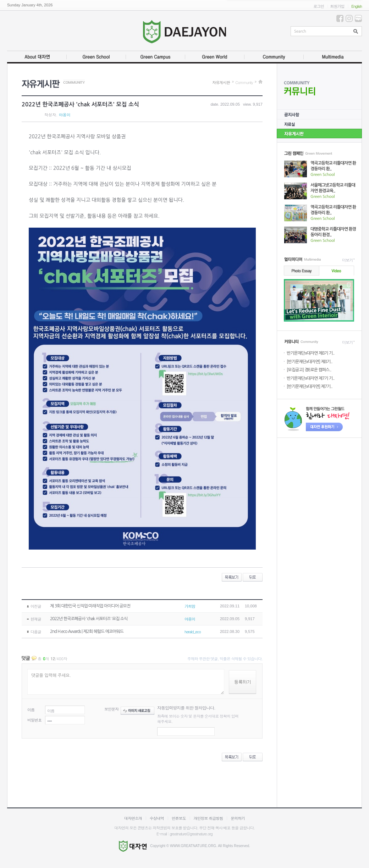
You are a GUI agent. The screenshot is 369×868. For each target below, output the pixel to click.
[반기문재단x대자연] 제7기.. (310, 386)
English (357, 6)
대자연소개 (133, 818)
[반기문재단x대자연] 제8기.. (310, 362)
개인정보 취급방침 (208, 818)
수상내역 (157, 818)
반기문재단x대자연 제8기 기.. (310, 353)
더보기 (347, 260)
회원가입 (337, 6)
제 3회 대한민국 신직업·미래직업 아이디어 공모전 (90, 606)
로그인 (319, 6)
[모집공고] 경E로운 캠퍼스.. (309, 370)
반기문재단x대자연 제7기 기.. (310, 378)
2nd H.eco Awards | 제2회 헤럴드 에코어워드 (87, 631)
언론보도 (179, 818)
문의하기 (238, 818)
